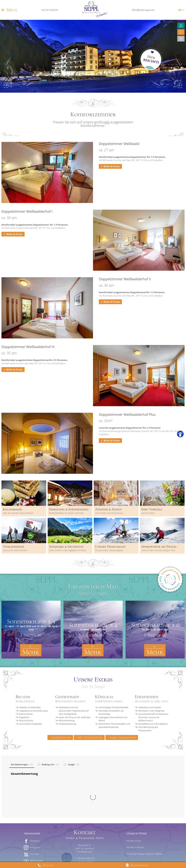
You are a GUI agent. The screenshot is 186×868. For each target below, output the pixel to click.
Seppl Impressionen (123, 737)
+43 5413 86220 (49, 10)
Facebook (35, 776)
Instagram (35, 782)
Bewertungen (36, 796)
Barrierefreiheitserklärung (94, 855)
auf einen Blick (148, 513)
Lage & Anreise (85, 807)
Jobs (116, 855)
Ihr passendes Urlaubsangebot (109, 550)
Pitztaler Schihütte (135, 782)
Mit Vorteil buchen (90, 737)
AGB (151, 855)
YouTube (34, 789)
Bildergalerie (36, 802)
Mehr (31, 652)
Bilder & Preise (111, 166)
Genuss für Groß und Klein (15, 550)
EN (183, 10)
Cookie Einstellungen (133, 855)
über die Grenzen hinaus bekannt (18, 513)
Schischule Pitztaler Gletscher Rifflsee (144, 789)
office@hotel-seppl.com (143, 10)
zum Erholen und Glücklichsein (109, 513)
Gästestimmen (61, 737)
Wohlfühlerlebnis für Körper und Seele (66, 513)
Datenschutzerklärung (62, 855)
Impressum (39, 855)
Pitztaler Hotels (134, 776)
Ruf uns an (48, 865)
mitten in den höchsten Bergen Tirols (158, 550)
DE (180, 10)
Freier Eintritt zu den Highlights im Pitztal (67, 550)
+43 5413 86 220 (86, 793)
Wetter (33, 815)
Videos (33, 809)
